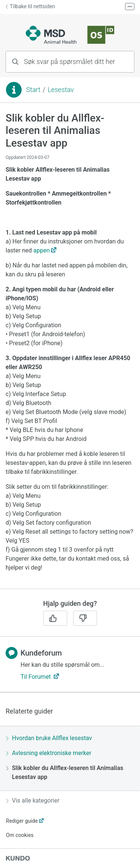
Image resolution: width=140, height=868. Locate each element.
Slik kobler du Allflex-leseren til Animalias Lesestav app (65, 772)
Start (33, 90)
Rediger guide (22, 821)
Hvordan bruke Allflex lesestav (49, 738)
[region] (70, 350)
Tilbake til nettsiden (30, 6)
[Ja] (55, 618)
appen (41, 250)
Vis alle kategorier (33, 800)
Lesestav (60, 90)
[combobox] (70, 62)
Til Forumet (36, 677)
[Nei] (85, 618)
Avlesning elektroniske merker (49, 753)
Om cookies (20, 835)
